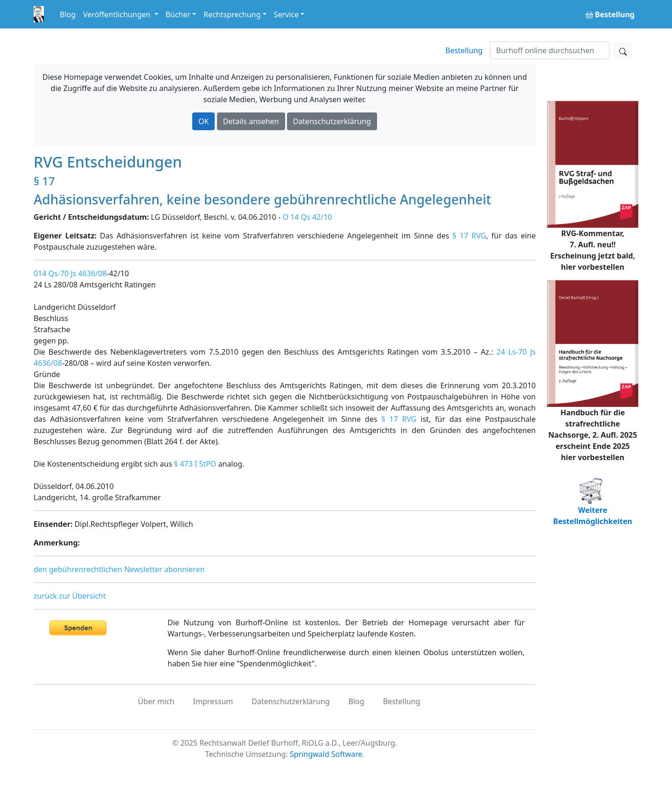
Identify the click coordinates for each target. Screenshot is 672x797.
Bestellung (464, 50)
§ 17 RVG (469, 236)
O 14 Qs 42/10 (307, 217)
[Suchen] (550, 50)
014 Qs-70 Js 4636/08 (70, 273)
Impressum (213, 701)
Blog (68, 14)
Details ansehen (251, 121)
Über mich (156, 701)
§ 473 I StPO (195, 464)
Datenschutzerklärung (332, 121)
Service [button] (286, 14)
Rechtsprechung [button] (232, 14)
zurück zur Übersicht (70, 596)
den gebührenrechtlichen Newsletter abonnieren (119, 569)
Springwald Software (326, 754)
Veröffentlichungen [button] (118, 14)
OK (203, 121)
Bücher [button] (178, 14)
